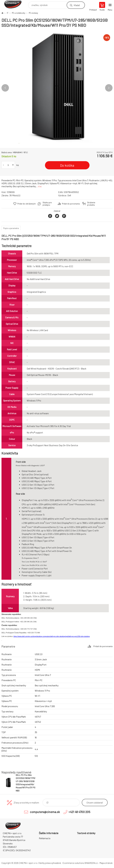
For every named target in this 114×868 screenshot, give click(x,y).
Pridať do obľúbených (26, 204)
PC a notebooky (19, 13)
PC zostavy (33, 13)
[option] (57, 88)
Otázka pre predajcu (47, 204)
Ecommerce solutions (73, 863)
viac (40, 186)
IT (8, 13)
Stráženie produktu (91, 204)
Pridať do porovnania (71, 204)
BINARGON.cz (91, 863)
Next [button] (109, 88)
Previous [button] (5, 88)
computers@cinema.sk (45, 812)
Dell (69, 195)
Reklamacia (45, 838)
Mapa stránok (106, 863)
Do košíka (67, 165)
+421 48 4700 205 (79, 812)
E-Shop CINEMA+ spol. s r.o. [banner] (15, 4)
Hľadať (77, 5)
